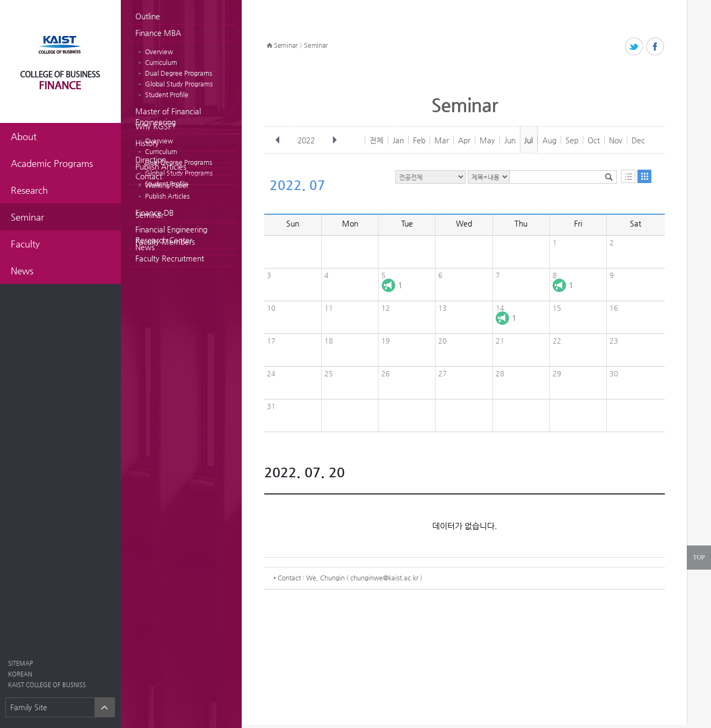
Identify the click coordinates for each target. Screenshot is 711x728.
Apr (464, 140)
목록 (628, 176)
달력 (644, 176)
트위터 (634, 47)
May (487, 140)
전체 (376, 140)
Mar (442, 140)
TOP (699, 557)
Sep (572, 140)
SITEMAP (20, 663)
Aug (549, 140)
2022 (307, 140)
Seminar (150, 215)
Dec (638, 140)
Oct (594, 140)
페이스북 (655, 47)
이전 (278, 140)
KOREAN (20, 674)
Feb (419, 140)
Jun (510, 140)
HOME (270, 46)
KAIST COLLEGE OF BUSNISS (47, 685)
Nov (616, 140)
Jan (398, 140)
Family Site (29, 707)
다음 (335, 140)
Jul (528, 140)
